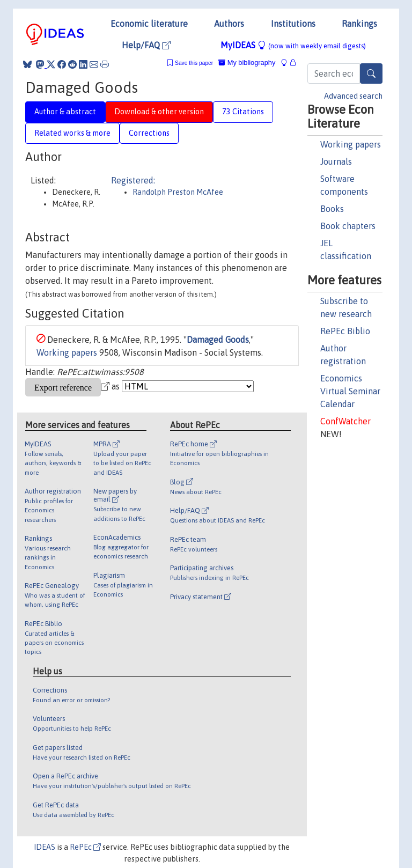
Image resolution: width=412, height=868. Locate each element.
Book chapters (348, 226)
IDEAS (45, 847)
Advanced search (353, 96)
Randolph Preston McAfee (178, 192)
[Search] (371, 73)
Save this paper (194, 63)
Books (332, 209)
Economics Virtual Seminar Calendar (350, 391)
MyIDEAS (293, 45)
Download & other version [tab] (159, 112)
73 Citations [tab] (243, 112)
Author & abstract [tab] (65, 112)
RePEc (85, 847)
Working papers (351, 144)
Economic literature (149, 24)
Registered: (133, 180)
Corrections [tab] (149, 133)
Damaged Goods (218, 340)
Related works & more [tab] (72, 133)
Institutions (293, 24)
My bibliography (247, 62)
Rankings (359, 24)
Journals (336, 161)
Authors (229, 24)
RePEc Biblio (345, 331)
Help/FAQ (146, 45)
